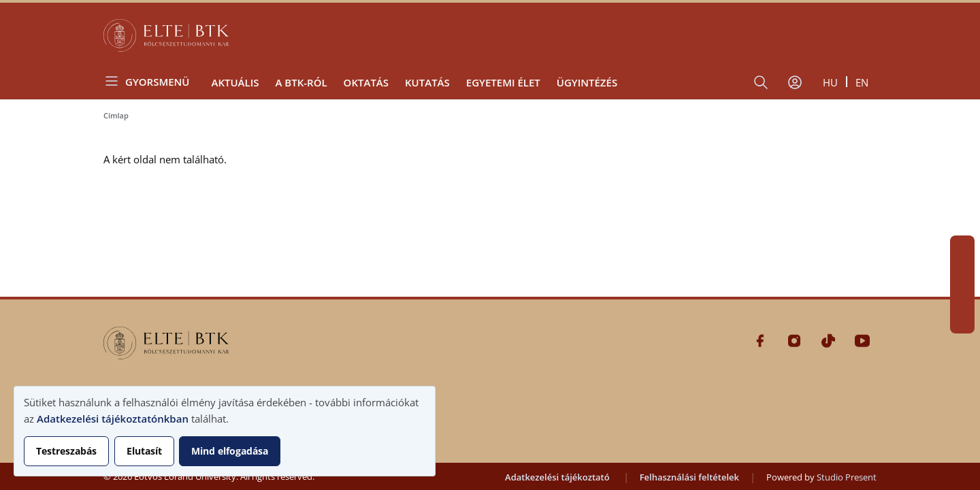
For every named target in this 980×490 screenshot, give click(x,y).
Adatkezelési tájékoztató (557, 477)
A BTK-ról (301, 82)
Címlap (116, 115)
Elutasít (144, 451)
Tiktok (962, 297)
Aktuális (235, 82)
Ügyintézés (587, 82)
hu (830, 82)
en (862, 82)
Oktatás (366, 82)
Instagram (962, 272)
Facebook (962, 248)
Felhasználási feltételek (689, 477)
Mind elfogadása (230, 451)
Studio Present (847, 477)
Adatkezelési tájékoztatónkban (113, 419)
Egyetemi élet (503, 82)
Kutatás (427, 82)
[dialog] (225, 431)
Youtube (962, 321)
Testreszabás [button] (66, 451)
